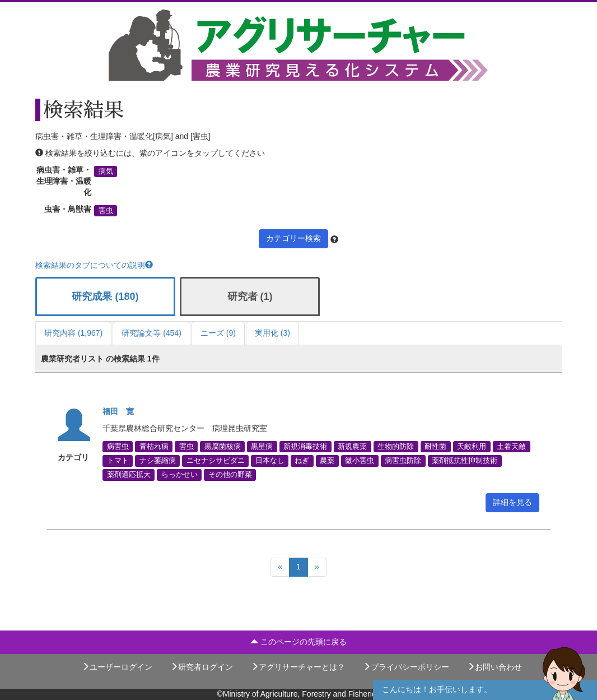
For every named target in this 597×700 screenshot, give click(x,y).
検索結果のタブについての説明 (94, 265)
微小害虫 (360, 461)
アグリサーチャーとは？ (298, 667)
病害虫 (118, 447)
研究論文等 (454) (151, 333)
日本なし (270, 461)
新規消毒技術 (305, 447)
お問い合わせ (495, 667)
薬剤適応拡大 (129, 475)
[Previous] (280, 567)
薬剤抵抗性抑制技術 (465, 461)
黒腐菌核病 (223, 447)
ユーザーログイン (117, 667)
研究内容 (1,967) (73, 333)
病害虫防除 (403, 461)
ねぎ (302, 461)
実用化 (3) (272, 333)
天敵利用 (472, 447)
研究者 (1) (250, 296)
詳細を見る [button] (512, 502)
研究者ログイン (202, 667)
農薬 (327, 461)
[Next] (317, 567)
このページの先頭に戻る (298, 642)
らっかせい (179, 475)
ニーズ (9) (218, 333)
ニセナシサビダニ (216, 461)
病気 (106, 171)
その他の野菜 (230, 475)
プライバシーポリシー (406, 667)
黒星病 (262, 447)
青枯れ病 (154, 447)
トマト (118, 461)
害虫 (106, 211)
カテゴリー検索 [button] (293, 238)
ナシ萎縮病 (158, 461)
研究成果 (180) (105, 296)
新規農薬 (352, 447)
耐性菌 (435, 447)
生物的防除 (396, 447)
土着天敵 (511, 447)
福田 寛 (118, 411)
